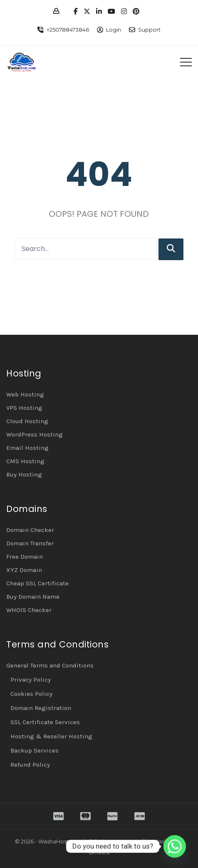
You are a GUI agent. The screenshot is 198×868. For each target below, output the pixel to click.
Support (149, 30)
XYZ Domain (24, 570)
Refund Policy (30, 765)
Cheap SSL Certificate (37, 583)
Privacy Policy (31, 680)
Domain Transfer (30, 543)
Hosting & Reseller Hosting (51, 736)
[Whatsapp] (175, 846)
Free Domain (25, 557)
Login (114, 30)
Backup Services (35, 750)
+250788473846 (68, 30)
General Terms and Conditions (50, 665)
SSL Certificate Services (45, 722)
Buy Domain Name (33, 597)
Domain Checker (30, 530)
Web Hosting (25, 394)
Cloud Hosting (27, 421)
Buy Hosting (24, 474)
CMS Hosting (25, 461)
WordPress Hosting (35, 434)
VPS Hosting (24, 408)
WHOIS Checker (29, 610)
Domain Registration (41, 708)
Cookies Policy (31, 694)
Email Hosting (27, 448)
